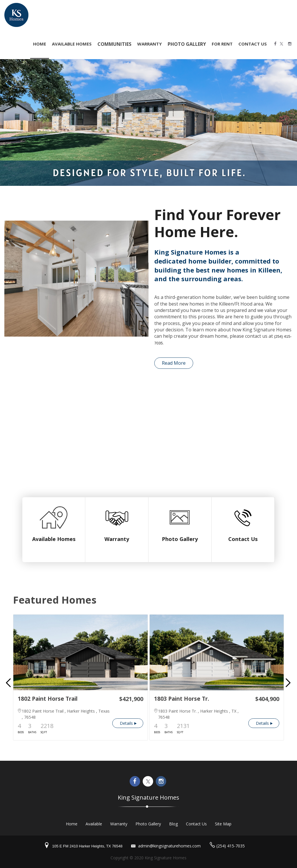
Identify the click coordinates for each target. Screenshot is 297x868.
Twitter (283, 44)
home (40, 44)
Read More (174, 363)
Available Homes (72, 44)
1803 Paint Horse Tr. (182, 699)
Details (126, 723)
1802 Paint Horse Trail (48, 699)
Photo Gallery (180, 539)
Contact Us (253, 44)
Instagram (290, 44)
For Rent (222, 44)
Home (72, 824)
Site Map (223, 824)
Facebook (276, 44)
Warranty (150, 44)
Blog (173, 824)
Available (94, 824)
